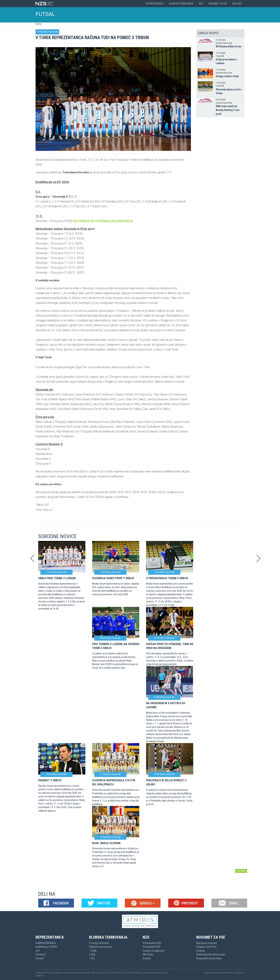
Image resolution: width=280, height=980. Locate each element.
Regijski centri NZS (206, 947)
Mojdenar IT (230, 973)
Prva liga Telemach (99, 943)
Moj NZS (237, 4)
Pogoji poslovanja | (152, 973)
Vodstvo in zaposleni (154, 951)
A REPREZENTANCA (46, 943)
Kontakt (147, 958)
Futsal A (40, 958)
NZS (201, 4)
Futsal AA (53, 32)
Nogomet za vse (218, 4)
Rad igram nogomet (207, 943)
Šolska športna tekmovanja (211, 954)
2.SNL (92, 954)
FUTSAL (45, 14)
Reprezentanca (155, 4)
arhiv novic (241, 871)
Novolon (241, 973)
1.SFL (92, 958)
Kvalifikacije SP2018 (46, 947)
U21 (38, 951)
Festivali (201, 951)
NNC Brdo (148, 954)
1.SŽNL (93, 951)
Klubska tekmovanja (181, 4)
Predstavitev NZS (152, 943)
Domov (38, 24)
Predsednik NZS (151, 947)
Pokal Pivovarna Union (101, 947)
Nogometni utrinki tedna (209, 958)
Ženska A (40, 954)
